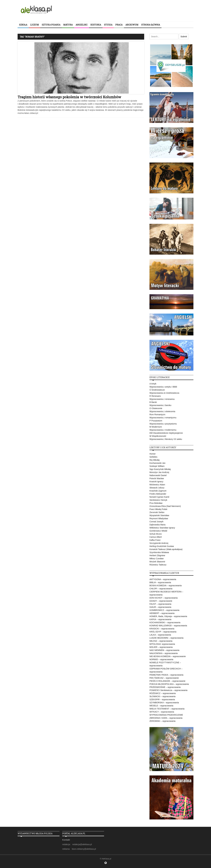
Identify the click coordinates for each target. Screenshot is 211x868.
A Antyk (153, 384)
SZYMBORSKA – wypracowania (164, 703)
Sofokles (153, 457)
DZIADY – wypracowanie (161, 601)
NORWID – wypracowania (161, 659)
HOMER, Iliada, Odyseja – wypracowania (168, 616)
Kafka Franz (155, 540)
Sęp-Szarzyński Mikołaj (160, 469)
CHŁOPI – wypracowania (161, 589)
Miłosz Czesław (156, 559)
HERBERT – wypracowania (162, 613)
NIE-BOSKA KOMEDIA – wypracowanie (168, 656)
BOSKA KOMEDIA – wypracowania (166, 586)
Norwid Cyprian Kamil (159, 497)
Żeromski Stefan (157, 512)
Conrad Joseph (156, 522)
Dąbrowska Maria (157, 525)
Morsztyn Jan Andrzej (159, 472)
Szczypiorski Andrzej (159, 543)
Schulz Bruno (156, 534)
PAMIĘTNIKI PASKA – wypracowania (166, 675)
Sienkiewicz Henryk (158, 500)
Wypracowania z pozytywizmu (163, 424)
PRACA (119, 25)
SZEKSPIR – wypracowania (162, 699)
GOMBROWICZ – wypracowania (164, 610)
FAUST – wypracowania (160, 604)
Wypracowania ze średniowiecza (164, 393)
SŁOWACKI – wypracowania (162, 696)
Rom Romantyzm (157, 414)
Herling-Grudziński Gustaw (162, 546)
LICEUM (35, 25)
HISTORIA (96, 25)
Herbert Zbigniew (157, 555)
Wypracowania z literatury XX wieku (166, 439)
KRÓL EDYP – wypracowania (163, 632)
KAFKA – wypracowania (160, 619)
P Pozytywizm (156, 421)
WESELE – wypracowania (161, 706)
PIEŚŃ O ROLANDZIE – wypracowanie (167, 681)
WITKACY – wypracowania (162, 712)
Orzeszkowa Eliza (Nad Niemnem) (165, 506)
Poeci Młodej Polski (158, 509)
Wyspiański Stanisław (159, 515)
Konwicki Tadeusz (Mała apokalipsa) (166, 549)
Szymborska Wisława (159, 552)
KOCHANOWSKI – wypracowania (165, 622)
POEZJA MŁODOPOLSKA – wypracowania (169, 684)
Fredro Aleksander (158, 494)
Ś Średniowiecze (157, 390)
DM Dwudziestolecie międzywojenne (166, 433)
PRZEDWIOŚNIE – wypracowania (165, 687)
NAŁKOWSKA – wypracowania (164, 653)
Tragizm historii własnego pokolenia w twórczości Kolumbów (69, 97)
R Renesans (155, 396)
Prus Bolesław (156, 503)
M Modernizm (156, 427)
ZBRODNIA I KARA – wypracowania (166, 718)
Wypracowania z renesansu (162, 399)
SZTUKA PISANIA (51, 25)
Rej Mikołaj (154, 460)
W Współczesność (158, 436)
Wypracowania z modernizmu (163, 430)
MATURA (68, 25)
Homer (153, 454)
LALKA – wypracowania (160, 635)
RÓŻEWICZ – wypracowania (163, 693)
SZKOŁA (23, 25)
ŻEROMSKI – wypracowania (162, 721)
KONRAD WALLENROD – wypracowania (168, 626)
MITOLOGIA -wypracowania (162, 644)
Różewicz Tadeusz (158, 565)
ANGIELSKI (82, 25)
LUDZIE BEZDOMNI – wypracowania (166, 638)
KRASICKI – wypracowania (162, 629)
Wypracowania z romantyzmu (163, 418)
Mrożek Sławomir (157, 562)
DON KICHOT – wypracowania (164, 598)
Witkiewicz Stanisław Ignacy (162, 528)
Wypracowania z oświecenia (162, 411)
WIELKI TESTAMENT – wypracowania (167, 709)
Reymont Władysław (159, 518)
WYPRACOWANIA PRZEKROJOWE (166, 715)
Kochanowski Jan (157, 463)
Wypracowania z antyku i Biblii (163, 387)
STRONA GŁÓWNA (151, 25)
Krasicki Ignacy (156, 482)
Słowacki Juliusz (157, 488)
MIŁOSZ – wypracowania (161, 641)
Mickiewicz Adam (157, 485)
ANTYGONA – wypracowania (163, 579)
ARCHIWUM (132, 25)
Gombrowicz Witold (158, 531)
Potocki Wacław (157, 478)
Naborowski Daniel (158, 475)
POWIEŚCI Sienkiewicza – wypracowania (168, 690)
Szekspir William (157, 466)
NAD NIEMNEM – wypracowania (164, 650)
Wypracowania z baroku (160, 405)
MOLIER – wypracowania (161, 647)
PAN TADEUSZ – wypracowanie (164, 678)
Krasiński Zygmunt (158, 491)
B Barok (153, 402)
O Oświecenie (156, 408)
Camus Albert (156, 537)
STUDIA (108, 25)
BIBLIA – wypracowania (160, 582)
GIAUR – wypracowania (160, 607)
